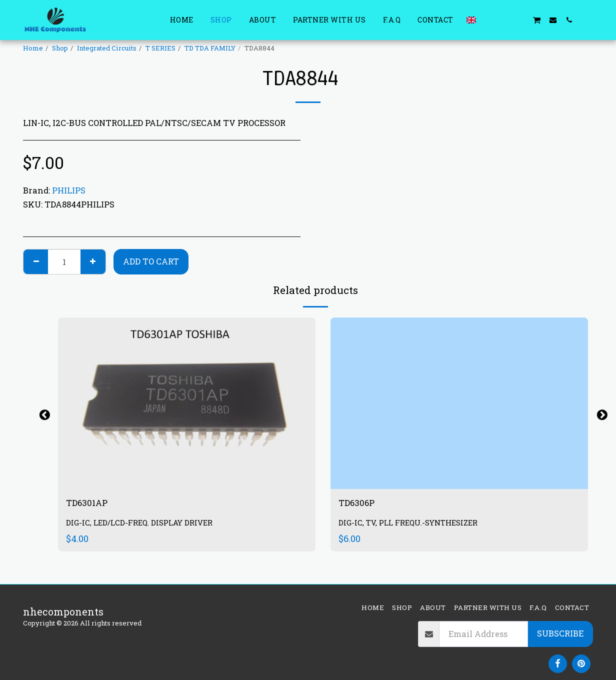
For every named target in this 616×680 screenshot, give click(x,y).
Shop (60, 48)
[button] (488, 20)
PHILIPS (69, 190)
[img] (187, 403)
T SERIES (160, 48)
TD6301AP (91, 504)
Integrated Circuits (107, 48)
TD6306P (360, 504)
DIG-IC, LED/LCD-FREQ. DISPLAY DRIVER (145, 525)
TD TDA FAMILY (210, 48)
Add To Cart (151, 261)
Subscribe (560, 633)
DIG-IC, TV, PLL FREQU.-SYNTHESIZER (413, 525)
